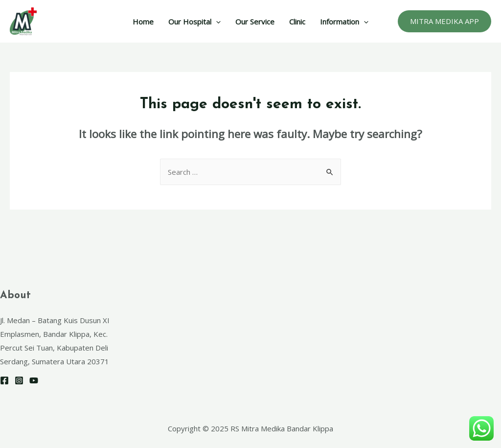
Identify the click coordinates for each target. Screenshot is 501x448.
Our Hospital (194, 22)
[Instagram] (19, 380)
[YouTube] (34, 380)
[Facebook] (4, 380)
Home (143, 22)
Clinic (297, 22)
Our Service (255, 22)
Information (344, 22)
